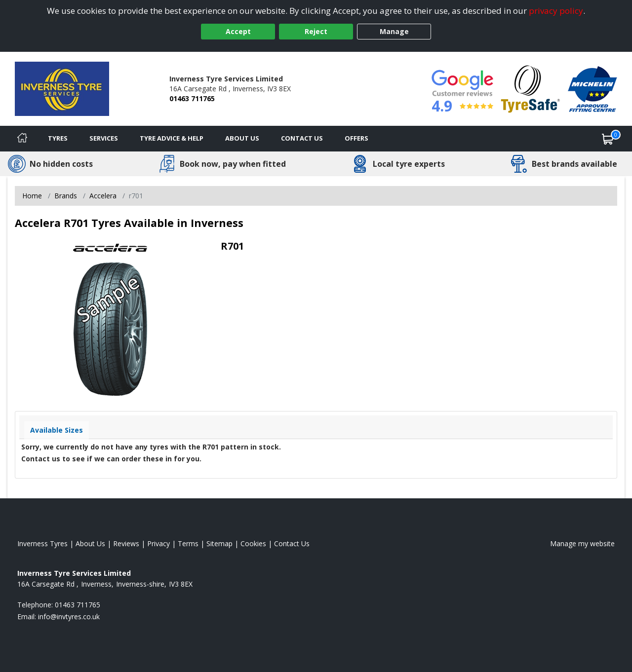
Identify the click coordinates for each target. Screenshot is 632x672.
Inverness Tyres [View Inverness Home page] (42, 543)
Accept (238, 31)
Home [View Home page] (32, 196)
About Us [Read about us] (90, 543)
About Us (242, 138)
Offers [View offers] (356, 138)
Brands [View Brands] (66, 196)
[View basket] (608, 139)
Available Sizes (57, 430)
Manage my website (582, 543)
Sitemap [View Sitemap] (219, 543)
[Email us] (69, 616)
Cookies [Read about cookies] (253, 543)
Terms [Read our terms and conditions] (188, 543)
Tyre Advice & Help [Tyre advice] (172, 138)
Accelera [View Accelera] (103, 196)
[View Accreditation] (531, 88)
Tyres (58, 138)
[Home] (22, 139)
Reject (316, 31)
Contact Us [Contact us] (302, 138)
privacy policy (556, 11)
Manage (394, 31)
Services (104, 138)
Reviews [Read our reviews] (126, 543)
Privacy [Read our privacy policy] (158, 543)
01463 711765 (192, 98)
